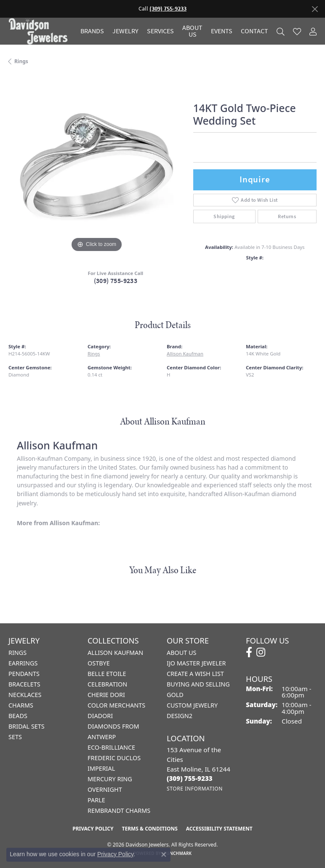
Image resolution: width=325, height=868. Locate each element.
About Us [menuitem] (181, 653)
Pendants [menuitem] (24, 674)
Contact (254, 31)
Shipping (224, 216)
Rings (21, 61)
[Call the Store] (190, 778)
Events (222, 31)
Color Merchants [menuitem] (116, 705)
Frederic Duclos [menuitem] (114, 758)
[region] (97, 166)
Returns (287, 216)
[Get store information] (195, 789)
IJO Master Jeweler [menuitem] (196, 663)
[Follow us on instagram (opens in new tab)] (261, 652)
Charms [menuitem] (21, 705)
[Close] (315, 9)
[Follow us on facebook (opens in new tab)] (249, 652)
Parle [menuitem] (96, 800)
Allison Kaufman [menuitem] (115, 653)
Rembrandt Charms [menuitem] (119, 811)
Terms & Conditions (149, 829)
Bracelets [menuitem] (24, 684)
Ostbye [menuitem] (99, 663)
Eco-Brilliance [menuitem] (111, 747)
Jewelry (125, 31)
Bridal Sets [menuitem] (27, 726)
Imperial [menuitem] (101, 768)
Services (160, 31)
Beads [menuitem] (18, 716)
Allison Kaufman (185, 354)
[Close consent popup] (164, 855)
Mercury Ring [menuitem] (110, 779)
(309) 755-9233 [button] (168, 9)
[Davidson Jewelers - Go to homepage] (40, 31)
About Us (192, 31)
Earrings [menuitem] (23, 663)
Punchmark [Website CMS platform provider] (178, 853)
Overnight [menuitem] (105, 789)
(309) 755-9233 (116, 281)
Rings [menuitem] (17, 653)
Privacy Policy (93, 829)
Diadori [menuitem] (100, 716)
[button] (281, 31)
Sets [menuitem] (15, 737)
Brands (92, 31)
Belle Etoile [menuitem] (107, 674)
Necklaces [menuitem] (25, 695)
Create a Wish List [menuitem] (195, 674)
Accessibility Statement (219, 829)
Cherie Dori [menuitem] (106, 695)
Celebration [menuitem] (107, 684)
